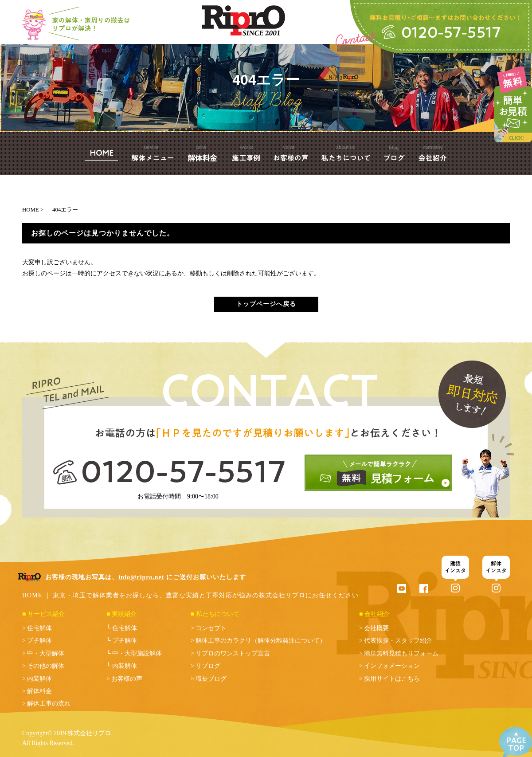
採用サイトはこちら (392, 679)
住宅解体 (39, 628)
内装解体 (39, 679)
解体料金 (39, 691)
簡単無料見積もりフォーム (401, 653)
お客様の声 (127, 679)
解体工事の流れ (49, 704)
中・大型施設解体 (137, 653)
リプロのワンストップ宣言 (233, 653)
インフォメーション (392, 666)
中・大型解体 (46, 653)
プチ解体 (39, 641)
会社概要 (376, 628)
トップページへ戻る (266, 304)
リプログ (208, 666)
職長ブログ (211, 679)
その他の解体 (46, 666)
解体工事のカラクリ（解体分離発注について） (261, 641)
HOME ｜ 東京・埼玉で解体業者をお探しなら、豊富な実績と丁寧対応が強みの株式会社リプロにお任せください (190, 595)
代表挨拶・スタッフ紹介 (398, 641)
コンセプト (211, 628)
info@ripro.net (141, 577)
